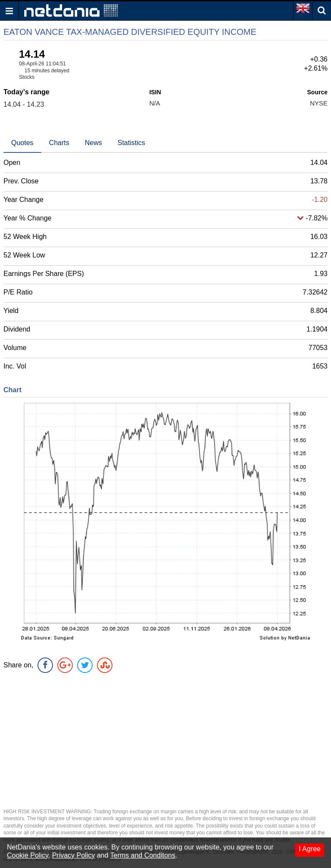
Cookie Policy (28, 855)
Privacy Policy (74, 855)
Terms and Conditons (143, 855)
